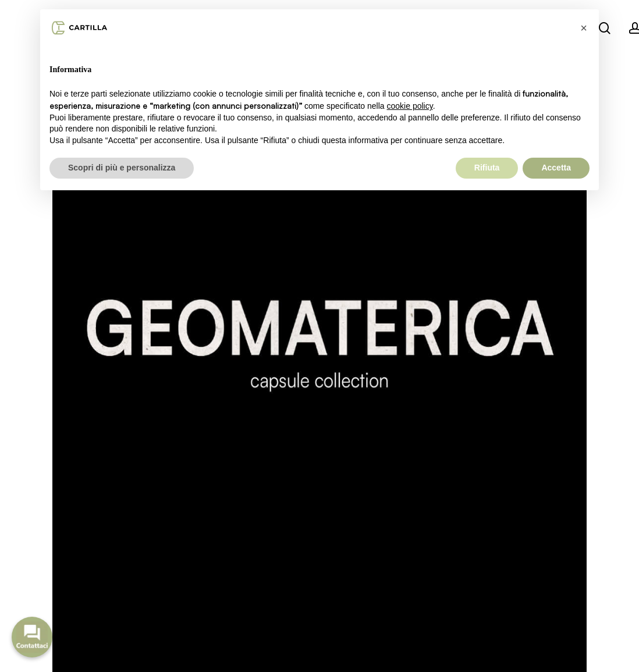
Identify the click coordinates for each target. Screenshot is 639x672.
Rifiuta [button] (487, 168)
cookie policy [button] (410, 106)
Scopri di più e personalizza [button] (122, 168)
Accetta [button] (556, 168)
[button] (584, 28)
